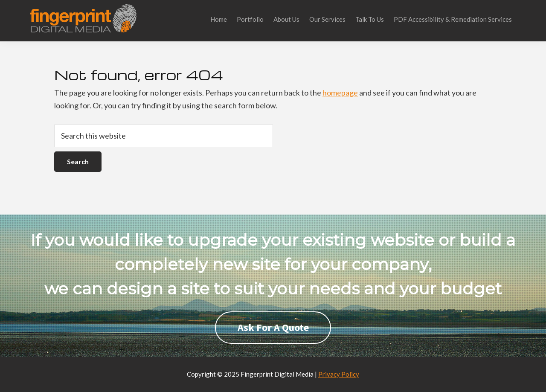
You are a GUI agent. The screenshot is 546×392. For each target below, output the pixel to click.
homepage (340, 93)
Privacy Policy (339, 374)
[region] (273, 286)
